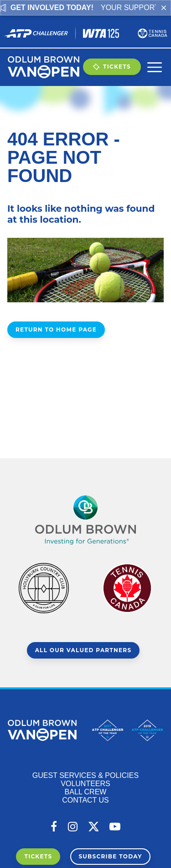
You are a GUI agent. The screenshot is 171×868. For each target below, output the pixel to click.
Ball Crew (86, 792)
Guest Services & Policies (85, 775)
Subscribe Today (110, 856)
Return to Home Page (56, 330)
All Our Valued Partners (83, 650)
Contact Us (85, 800)
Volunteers (85, 784)
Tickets (112, 67)
